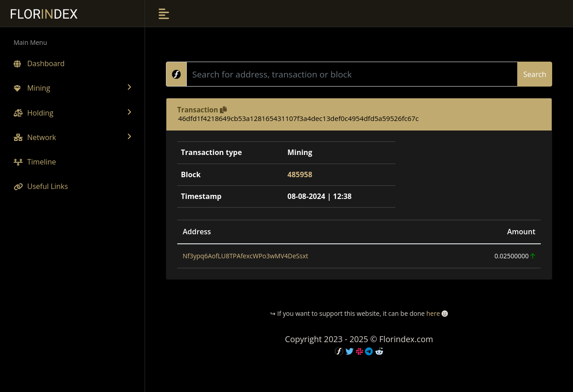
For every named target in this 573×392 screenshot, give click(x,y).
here (433, 313)
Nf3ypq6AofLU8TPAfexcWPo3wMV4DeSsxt (245, 256)
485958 (300, 174)
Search (535, 74)
